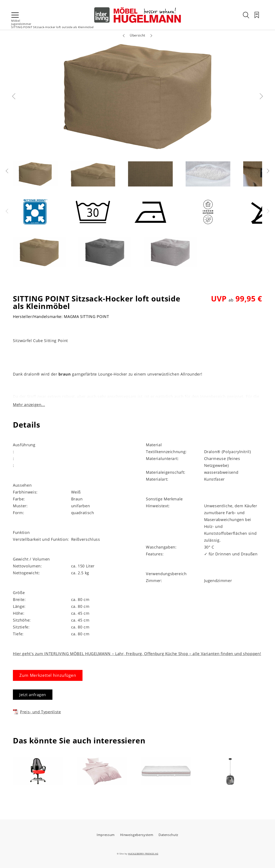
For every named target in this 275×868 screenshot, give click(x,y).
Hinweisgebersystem (137, 835)
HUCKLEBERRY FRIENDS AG (143, 854)
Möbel (16, 21)
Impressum (106, 835)
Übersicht (137, 35)
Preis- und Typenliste (37, 712)
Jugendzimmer (21, 24)
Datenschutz (168, 835)
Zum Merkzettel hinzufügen (48, 675)
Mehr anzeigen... (29, 405)
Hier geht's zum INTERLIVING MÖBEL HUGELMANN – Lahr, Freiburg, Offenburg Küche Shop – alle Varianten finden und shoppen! (137, 654)
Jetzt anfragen (33, 695)
